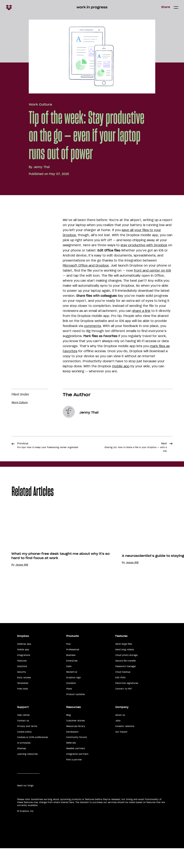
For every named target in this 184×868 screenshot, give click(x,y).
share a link (141, 311)
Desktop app (24, 664)
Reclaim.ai (72, 692)
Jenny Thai (42, 167)
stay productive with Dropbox (144, 245)
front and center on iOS (152, 270)
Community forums (77, 757)
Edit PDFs (120, 697)
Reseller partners (76, 768)
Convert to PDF (124, 709)
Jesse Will (22, 604)
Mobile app (23, 669)
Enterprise (72, 681)
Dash (69, 686)
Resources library (76, 746)
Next (136, 447)
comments (92, 326)
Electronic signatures (127, 703)
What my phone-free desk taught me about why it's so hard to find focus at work (60, 595)
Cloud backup (123, 692)
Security (22, 692)
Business (71, 675)
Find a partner (74, 779)
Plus (68, 664)
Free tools (22, 709)
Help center (24, 735)
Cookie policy (24, 752)
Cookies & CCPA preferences (33, 757)
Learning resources (27, 774)
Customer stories (75, 740)
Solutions (22, 686)
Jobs (118, 740)
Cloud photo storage (126, 675)
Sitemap (22, 768)
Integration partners (77, 774)
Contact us (23, 740)
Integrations (24, 675)
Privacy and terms (27, 746)
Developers (72, 752)
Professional (73, 669)
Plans (69, 709)
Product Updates (75, 714)
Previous (48, 445)
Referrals (71, 763)
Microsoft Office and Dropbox (86, 265)
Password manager (126, 686)
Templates (23, 703)
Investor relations (125, 746)
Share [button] (166, 7)
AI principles (24, 763)
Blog (68, 735)
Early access (24, 697)
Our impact (121, 752)
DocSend (71, 703)
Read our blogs (25, 805)
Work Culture (40, 104)
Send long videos (125, 669)
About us (120, 735)
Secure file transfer (126, 681)
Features (22, 681)
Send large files (124, 664)
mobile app (121, 366)
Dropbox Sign (74, 697)
